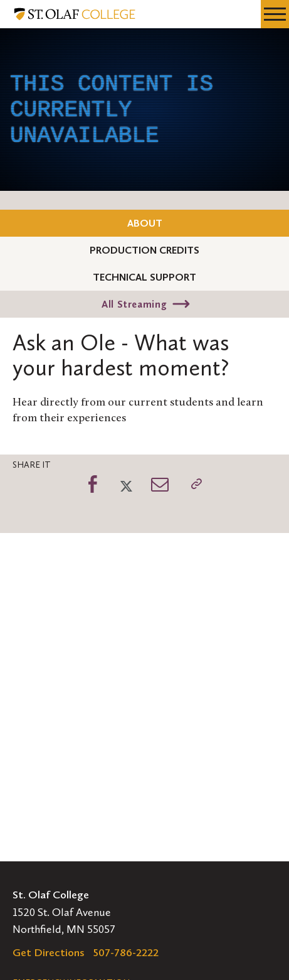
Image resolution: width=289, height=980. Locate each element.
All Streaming (134, 304)
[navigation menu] (275, 14)
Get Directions (49, 952)
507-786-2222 (126, 952)
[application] (144, 110)
